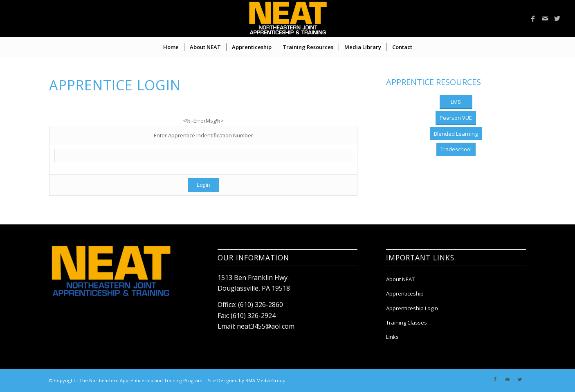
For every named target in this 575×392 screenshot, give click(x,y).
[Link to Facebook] (533, 18)
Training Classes (407, 323)
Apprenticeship (405, 293)
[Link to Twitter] (557, 18)
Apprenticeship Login (412, 308)
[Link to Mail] (545, 18)
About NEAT (400, 279)
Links (392, 337)
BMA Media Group (265, 380)
